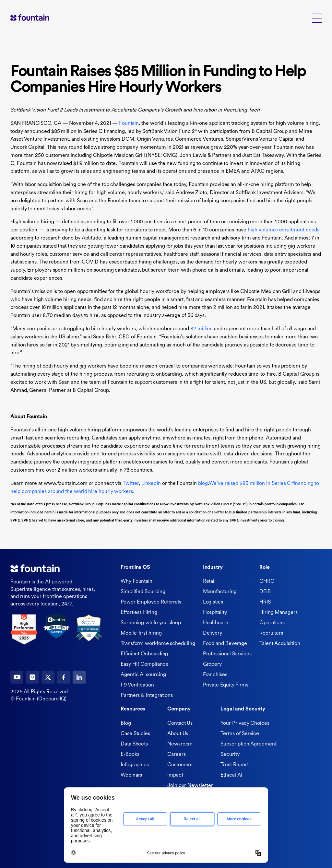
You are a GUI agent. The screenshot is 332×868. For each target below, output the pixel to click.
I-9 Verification (137, 685)
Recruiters (271, 633)
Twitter (130, 484)
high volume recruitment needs (284, 230)
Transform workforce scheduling (158, 644)
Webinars (131, 775)
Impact (175, 775)
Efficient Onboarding (144, 654)
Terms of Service (240, 734)
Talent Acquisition (280, 644)
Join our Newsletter (190, 786)
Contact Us (180, 723)
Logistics (213, 602)
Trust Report (234, 765)
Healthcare (216, 623)
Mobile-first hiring (141, 633)
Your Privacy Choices (245, 723)
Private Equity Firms (226, 685)
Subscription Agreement (248, 744)
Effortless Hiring (139, 613)
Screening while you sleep (151, 623)
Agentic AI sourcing (143, 675)
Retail (209, 581)
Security (230, 755)
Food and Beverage (225, 644)
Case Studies (135, 734)
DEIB (265, 592)
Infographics (135, 765)
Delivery (213, 633)
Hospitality (215, 613)
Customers (180, 765)
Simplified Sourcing (143, 592)
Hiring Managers (279, 613)
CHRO (267, 581)
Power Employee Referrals (151, 602)
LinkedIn (151, 484)
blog (203, 484)
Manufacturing (220, 592)
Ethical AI (231, 775)
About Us (178, 734)
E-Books (130, 755)
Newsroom (180, 744)
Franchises (215, 675)
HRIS (265, 602)
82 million (202, 329)
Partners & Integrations (147, 696)
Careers (176, 755)
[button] (317, 18)
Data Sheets (134, 744)
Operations (272, 623)
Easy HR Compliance (145, 664)
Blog (126, 723)
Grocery (212, 664)
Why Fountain (136, 581)
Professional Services (227, 654)
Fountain (129, 123)
